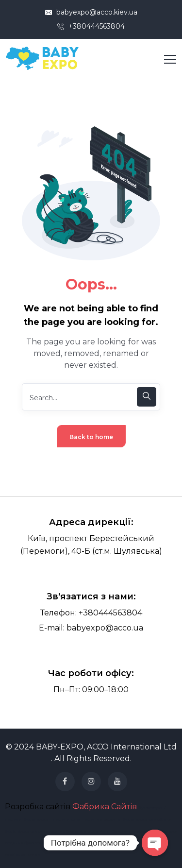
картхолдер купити (102, 843)
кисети (131, 843)
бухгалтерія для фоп (87, 831)
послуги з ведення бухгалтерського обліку (126, 819)
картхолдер (68, 843)
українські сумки (23, 854)
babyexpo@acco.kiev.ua (91, 12)
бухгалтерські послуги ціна (52, 819)
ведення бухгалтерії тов (30, 843)
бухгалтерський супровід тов (35, 831)
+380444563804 (91, 26)
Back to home (91, 437)
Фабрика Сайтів (105, 807)
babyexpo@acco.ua (105, 628)
